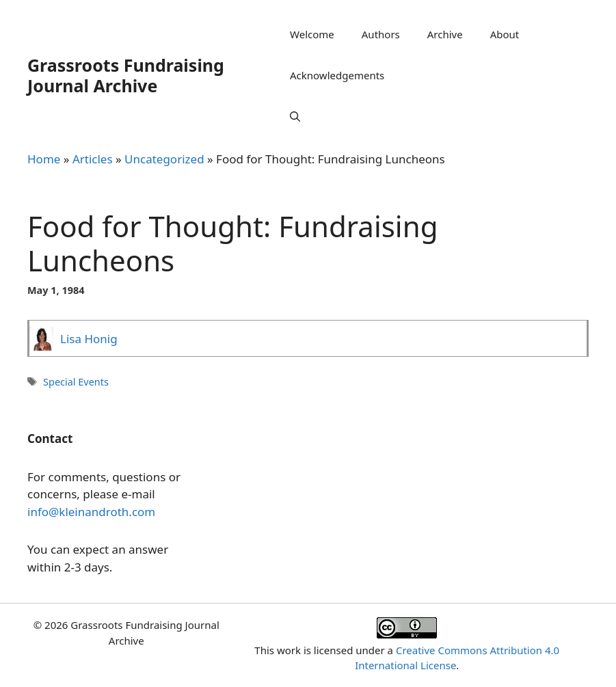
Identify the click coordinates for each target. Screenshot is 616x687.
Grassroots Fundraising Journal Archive (126, 75)
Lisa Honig (89, 339)
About (505, 34)
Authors (381, 34)
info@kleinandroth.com (91, 512)
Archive (445, 34)
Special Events (76, 382)
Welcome (312, 34)
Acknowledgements (337, 75)
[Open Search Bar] (295, 116)
